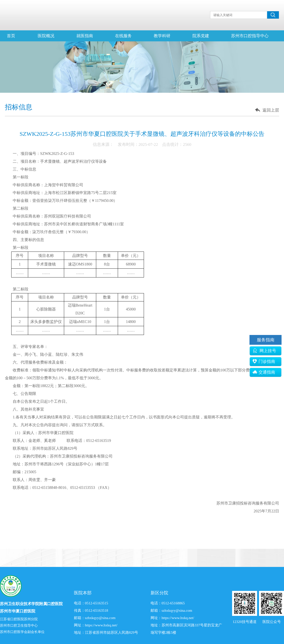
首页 (11, 36)
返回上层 (271, 110)
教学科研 (162, 36)
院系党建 (201, 36)
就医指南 (85, 36)
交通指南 (264, 372)
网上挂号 (264, 351)
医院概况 (46, 36)
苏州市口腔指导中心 (250, 36)
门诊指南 (264, 362)
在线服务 (123, 36)
